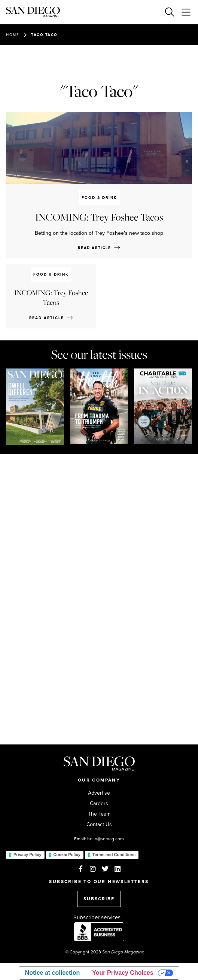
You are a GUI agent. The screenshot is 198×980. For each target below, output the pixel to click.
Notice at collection (53, 973)
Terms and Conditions (114, 855)
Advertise (99, 793)
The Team (99, 814)
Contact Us (99, 825)
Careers (99, 804)
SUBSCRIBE (99, 899)
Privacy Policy (28, 855)
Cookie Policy (67, 855)
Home (13, 35)
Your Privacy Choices (123, 973)
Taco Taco (44, 35)
